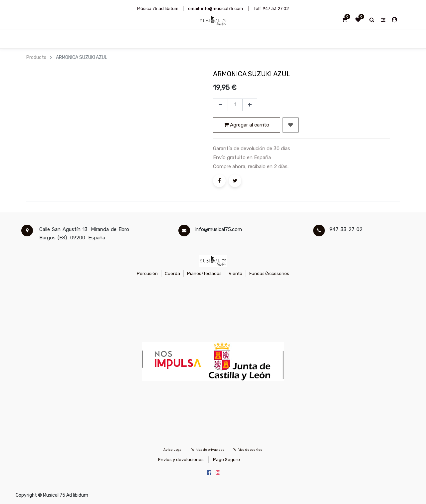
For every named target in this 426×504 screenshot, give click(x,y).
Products (36, 57)
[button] (291, 125)
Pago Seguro (226, 460)
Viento (235, 273)
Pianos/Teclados (204, 273)
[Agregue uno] (250, 105)
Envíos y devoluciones (181, 460)
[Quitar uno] (220, 105)
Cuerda (172, 273)
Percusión (147, 273)
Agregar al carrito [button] (247, 125)
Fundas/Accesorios (269, 273)
